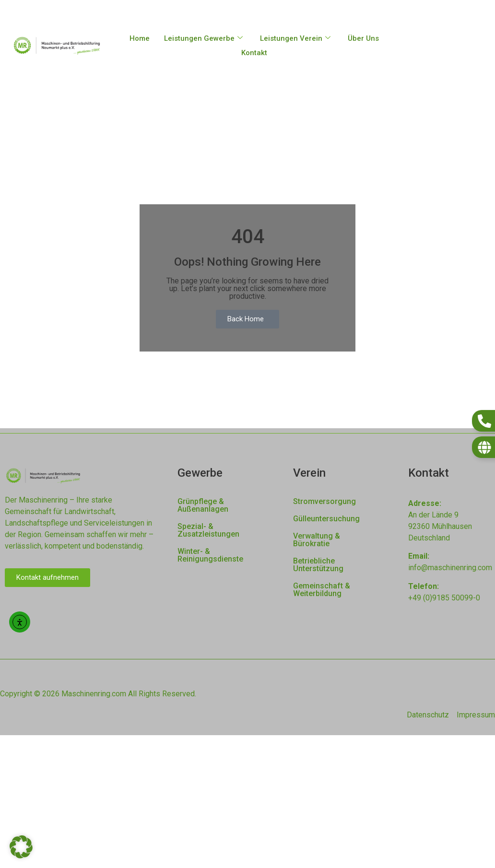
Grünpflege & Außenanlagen (203, 505)
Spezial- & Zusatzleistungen (208, 530)
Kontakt (254, 53)
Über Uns (363, 38)
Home (140, 38)
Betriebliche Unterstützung (318, 565)
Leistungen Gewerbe (203, 38)
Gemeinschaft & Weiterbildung (322, 590)
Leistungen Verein (295, 38)
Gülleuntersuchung (326, 519)
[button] (21, 847)
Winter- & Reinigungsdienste (210, 555)
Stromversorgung (324, 501)
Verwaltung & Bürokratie (317, 540)
